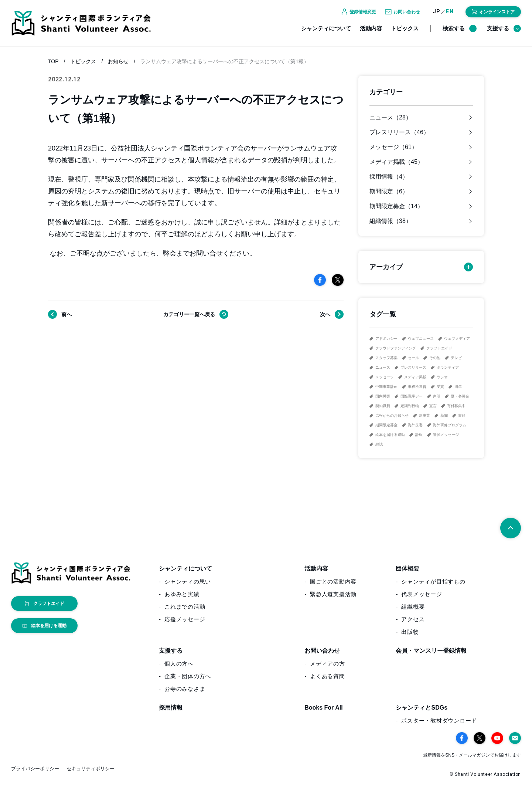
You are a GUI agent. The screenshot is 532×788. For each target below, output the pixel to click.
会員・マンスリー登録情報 (431, 651)
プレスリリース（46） (399, 132)
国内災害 (383, 396)
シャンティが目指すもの (433, 581)
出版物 (410, 632)
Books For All (323, 708)
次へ (325, 314)
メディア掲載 (415, 377)
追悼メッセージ (446, 435)
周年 (458, 387)
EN (450, 16)
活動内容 (371, 32)
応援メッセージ (185, 619)
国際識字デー (412, 396)
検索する (460, 33)
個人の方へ (179, 664)
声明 (437, 396)
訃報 (419, 435)
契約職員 (383, 406)
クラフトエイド (439, 348)
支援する (504, 33)
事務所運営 (417, 387)
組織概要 (413, 607)
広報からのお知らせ (392, 415)
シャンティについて (326, 32)
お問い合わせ (322, 651)
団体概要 (407, 569)
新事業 (424, 415)
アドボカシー (386, 339)
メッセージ (385, 377)
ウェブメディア (457, 339)
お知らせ (118, 61)
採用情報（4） (389, 177)
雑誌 (379, 444)
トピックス (405, 32)
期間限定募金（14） (396, 206)
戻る (189, 314)
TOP (53, 61)
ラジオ (442, 377)
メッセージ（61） (393, 147)
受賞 (440, 387)
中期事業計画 (386, 387)
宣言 (433, 406)
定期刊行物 (410, 406)
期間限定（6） (389, 192)
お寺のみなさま (185, 689)
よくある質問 (328, 676)
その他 (435, 358)
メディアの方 (328, 664)
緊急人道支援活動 (333, 594)
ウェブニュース (421, 339)
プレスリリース (413, 367)
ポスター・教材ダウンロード (439, 721)
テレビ (456, 358)
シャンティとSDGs (422, 708)
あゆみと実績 (182, 594)
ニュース (383, 367)
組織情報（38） (391, 221)
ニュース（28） (391, 118)
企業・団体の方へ (188, 676)
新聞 (444, 415)
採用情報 (171, 708)
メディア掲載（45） (396, 162)
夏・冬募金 (460, 396)
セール (413, 358)
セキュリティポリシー (91, 769)
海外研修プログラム (450, 425)
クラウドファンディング (396, 348)
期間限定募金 (386, 425)
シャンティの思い (188, 581)
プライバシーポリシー (35, 769)
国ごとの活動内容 (333, 581)
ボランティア (448, 367)
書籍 (462, 415)
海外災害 (415, 425)
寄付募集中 (456, 406)
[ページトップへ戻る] (511, 528)
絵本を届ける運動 (390, 435)
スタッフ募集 (386, 358)
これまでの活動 (185, 607)
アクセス (413, 619)
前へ (66, 314)
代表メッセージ (422, 594)
